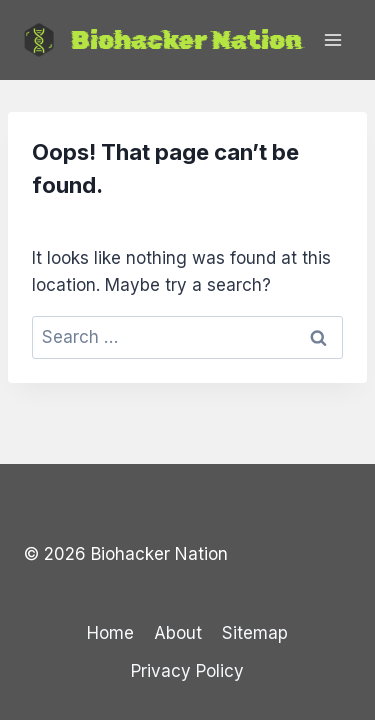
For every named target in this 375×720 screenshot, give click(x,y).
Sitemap (255, 633)
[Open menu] (332, 39)
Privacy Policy (187, 671)
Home (110, 633)
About (178, 633)
